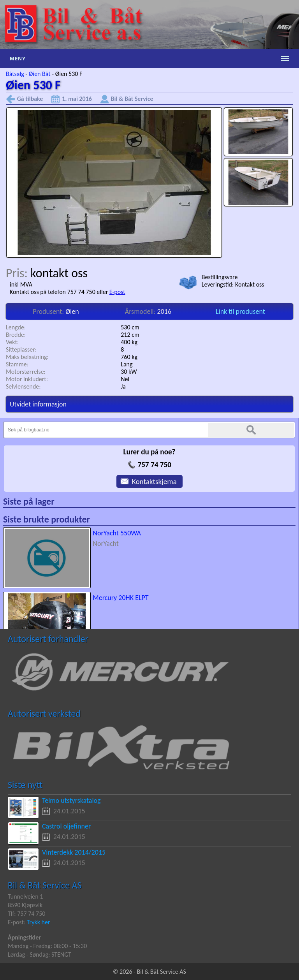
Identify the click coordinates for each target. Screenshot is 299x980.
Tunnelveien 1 (25, 896)
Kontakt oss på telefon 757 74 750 (53, 292)
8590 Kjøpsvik (25, 905)
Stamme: (17, 364)
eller (103, 292)
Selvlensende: (23, 386)
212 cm (130, 335)
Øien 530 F (69, 74)
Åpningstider (24, 937)
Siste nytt (25, 785)
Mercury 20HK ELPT (120, 598)
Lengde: (16, 327)
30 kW (129, 372)
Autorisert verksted (44, 713)
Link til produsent (240, 311)
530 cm (130, 327)
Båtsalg (15, 74)
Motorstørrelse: (26, 372)
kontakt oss (59, 273)
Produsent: (49, 311)
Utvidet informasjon (38, 404)
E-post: (17, 922)
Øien (72, 311)
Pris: (18, 273)
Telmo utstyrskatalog (71, 801)
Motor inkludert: (27, 379)
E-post (117, 292)
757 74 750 (154, 465)
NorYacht (106, 544)
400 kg (129, 342)
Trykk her (39, 922)
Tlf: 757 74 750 (26, 914)
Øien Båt (40, 74)
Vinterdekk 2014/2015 (74, 852)
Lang (127, 364)
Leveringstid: (218, 284)
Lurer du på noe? (149, 452)
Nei (125, 379)
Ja (123, 386)
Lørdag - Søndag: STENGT (40, 954)
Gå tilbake (30, 99)
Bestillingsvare (220, 277)
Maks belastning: (27, 357)
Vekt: (12, 342)
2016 (164, 311)
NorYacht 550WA (117, 533)
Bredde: (16, 335)
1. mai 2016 (77, 99)
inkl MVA (21, 284)
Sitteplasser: (21, 349)
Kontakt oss (250, 284)
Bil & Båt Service (132, 99)
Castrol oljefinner (66, 826)
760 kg (129, 357)
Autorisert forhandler (48, 639)
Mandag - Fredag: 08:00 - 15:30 (47, 946)
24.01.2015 (69, 811)
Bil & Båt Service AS (45, 885)
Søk (251, 430)
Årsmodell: (141, 311)
